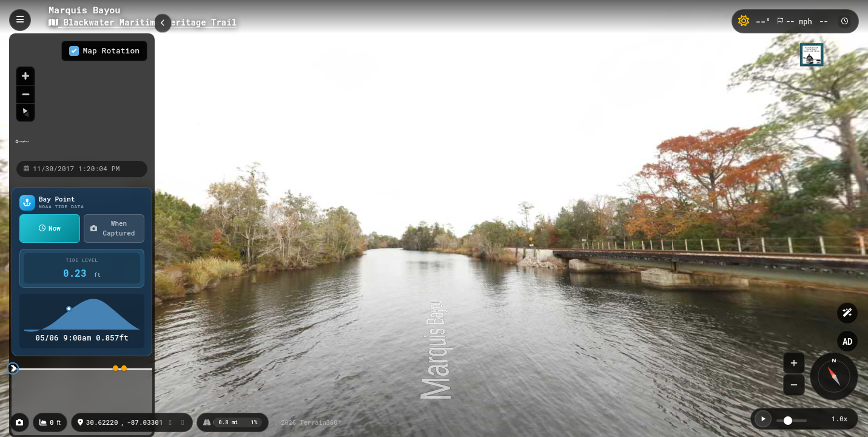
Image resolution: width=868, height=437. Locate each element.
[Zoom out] (25, 94)
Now (50, 228)
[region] (82, 97)
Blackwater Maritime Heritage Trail (143, 22)
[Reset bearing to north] (25, 112)
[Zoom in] (25, 76)
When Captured (113, 228)
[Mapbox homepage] (22, 147)
